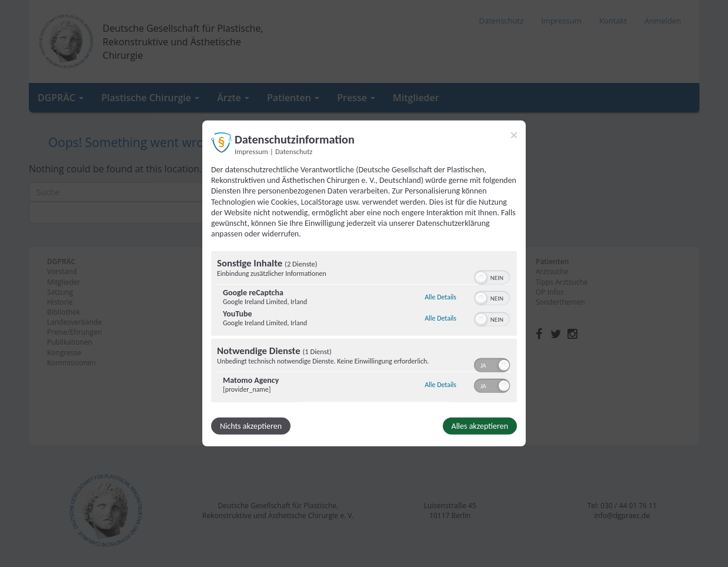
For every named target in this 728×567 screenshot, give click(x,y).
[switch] (492, 276)
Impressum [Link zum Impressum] (251, 151)
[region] (364, 328)
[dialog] (364, 283)
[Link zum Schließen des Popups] (514, 135)
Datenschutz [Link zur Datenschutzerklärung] (294, 151)
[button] (481, 278)
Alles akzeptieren (480, 426)
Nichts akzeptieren (251, 426)
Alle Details (440, 297)
